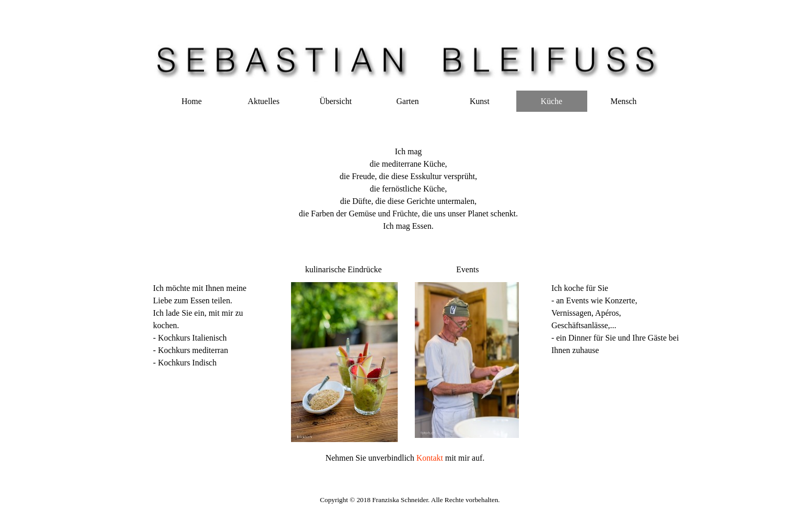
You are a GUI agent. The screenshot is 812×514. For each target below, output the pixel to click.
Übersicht (336, 101)
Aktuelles (263, 101)
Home (191, 101)
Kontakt (431, 458)
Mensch (624, 101)
